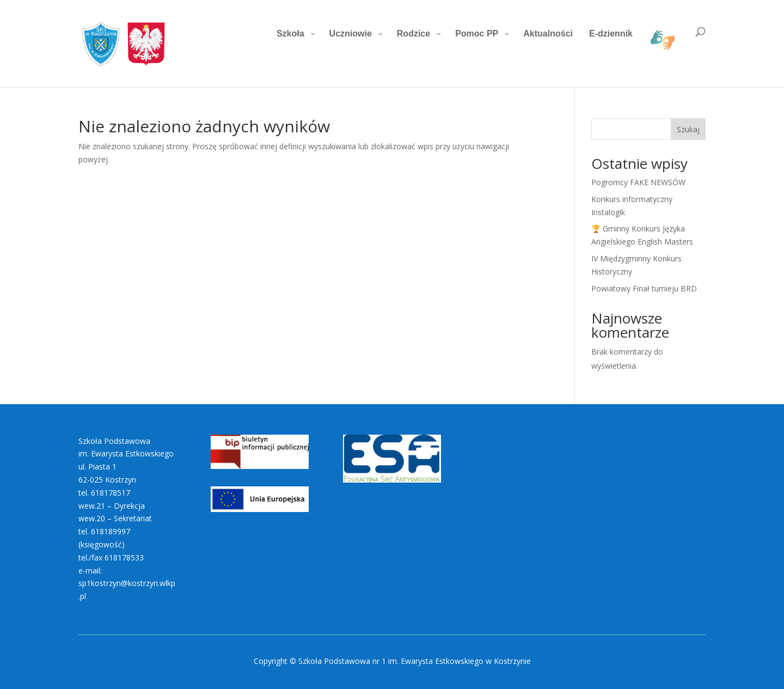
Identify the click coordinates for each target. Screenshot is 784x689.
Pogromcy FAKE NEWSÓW (638, 182)
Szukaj (688, 129)
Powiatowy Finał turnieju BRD (644, 288)
